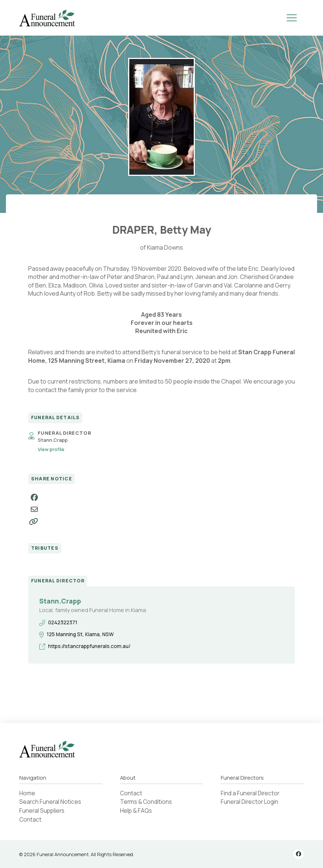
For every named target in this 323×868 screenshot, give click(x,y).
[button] (292, 18)
